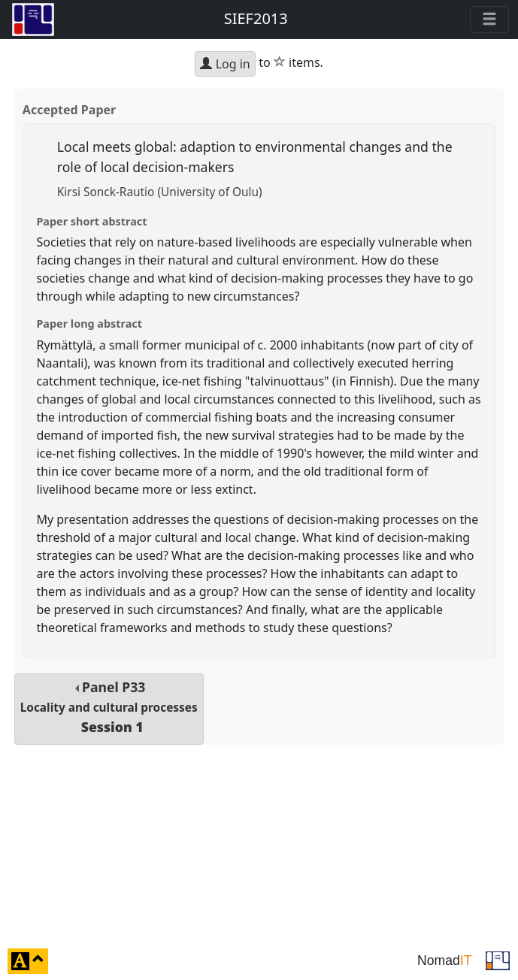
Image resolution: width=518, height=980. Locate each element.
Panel (109, 707)
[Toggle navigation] (489, 20)
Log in (225, 64)
